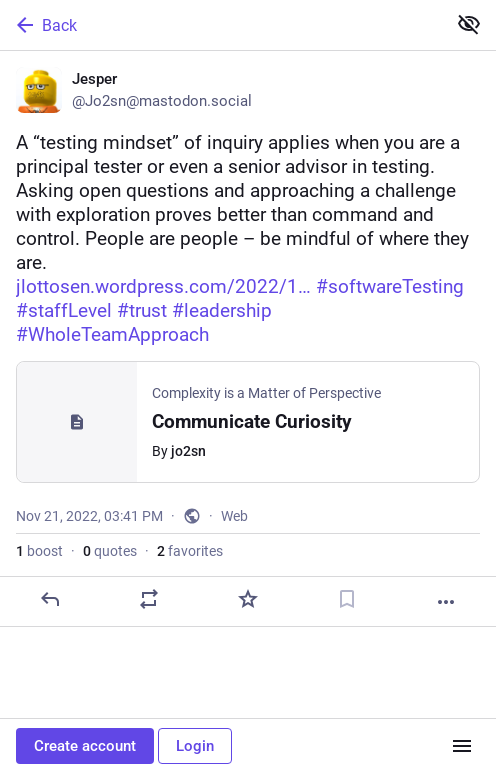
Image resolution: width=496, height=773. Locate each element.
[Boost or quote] (149, 599)
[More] (446, 602)
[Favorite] (248, 599)
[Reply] (50, 599)
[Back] (221, 25)
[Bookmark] (347, 599)
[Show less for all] (469, 24)
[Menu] (462, 746)
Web (234, 516)
